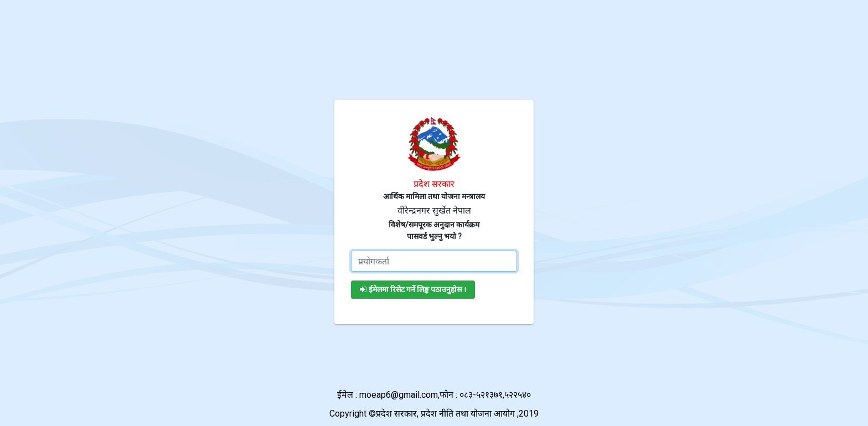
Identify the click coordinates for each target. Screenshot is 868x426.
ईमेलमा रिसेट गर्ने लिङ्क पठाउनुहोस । (413, 289)
